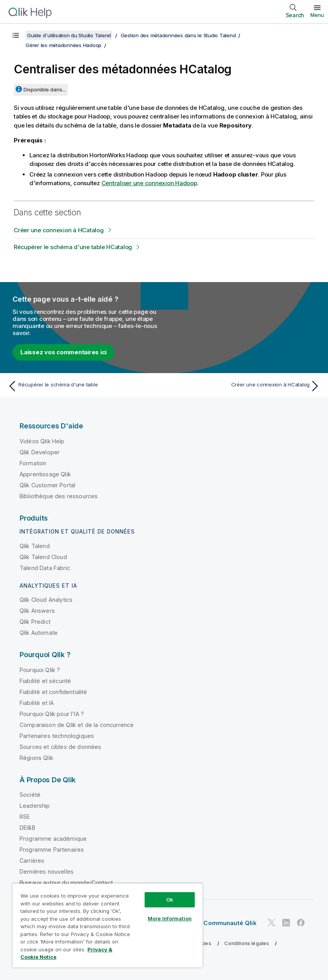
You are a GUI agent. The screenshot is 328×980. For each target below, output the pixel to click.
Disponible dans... (45, 89)
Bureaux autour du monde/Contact (66, 883)
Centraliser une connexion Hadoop (149, 183)
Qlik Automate (39, 633)
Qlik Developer (40, 452)
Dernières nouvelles (47, 872)
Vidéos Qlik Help (42, 441)
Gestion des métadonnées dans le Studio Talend (178, 35)
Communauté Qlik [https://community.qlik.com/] (230, 923)
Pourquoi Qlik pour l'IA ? (52, 714)
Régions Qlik (36, 758)
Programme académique (53, 839)
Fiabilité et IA (37, 703)
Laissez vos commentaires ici (63, 352)
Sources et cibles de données (60, 747)
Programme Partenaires (52, 850)
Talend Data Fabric (45, 568)
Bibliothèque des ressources (59, 496)
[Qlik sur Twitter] (272, 923)
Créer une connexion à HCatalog (59, 230)
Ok (170, 900)
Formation (33, 463)
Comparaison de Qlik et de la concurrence (77, 725)
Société (30, 795)
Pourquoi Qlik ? (40, 670)
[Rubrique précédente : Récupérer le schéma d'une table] (83, 386)
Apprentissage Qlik (45, 474)
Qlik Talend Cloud (43, 557)
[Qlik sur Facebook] (301, 923)
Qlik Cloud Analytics (46, 600)
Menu (317, 15)
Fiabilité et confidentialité (53, 692)
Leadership (35, 806)
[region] (108, 925)
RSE (25, 817)
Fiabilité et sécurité (45, 681)
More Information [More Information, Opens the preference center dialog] (170, 918)
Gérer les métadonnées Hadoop (63, 45)
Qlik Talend (35, 546)
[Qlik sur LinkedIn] (286, 923)
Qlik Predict (35, 622)
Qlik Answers (37, 611)
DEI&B (27, 828)
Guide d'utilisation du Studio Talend (69, 35)
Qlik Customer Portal (47, 485)
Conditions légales (246, 943)
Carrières (32, 861)
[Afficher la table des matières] (16, 35)
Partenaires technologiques (57, 736)
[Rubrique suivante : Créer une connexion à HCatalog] (245, 386)
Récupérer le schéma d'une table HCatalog (73, 247)
